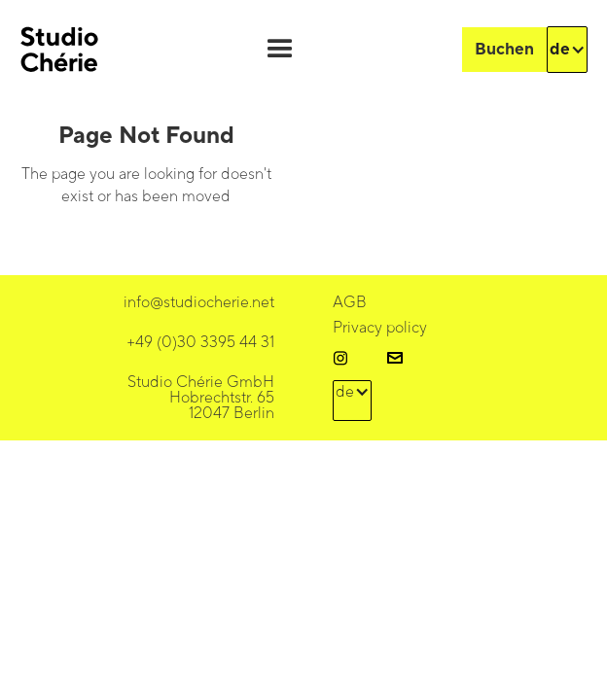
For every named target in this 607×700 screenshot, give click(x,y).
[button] (280, 50)
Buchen (504, 50)
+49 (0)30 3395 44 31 (200, 342)
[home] (59, 50)
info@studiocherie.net (199, 302)
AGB (350, 302)
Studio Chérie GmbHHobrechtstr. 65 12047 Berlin (201, 398)
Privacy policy (380, 328)
